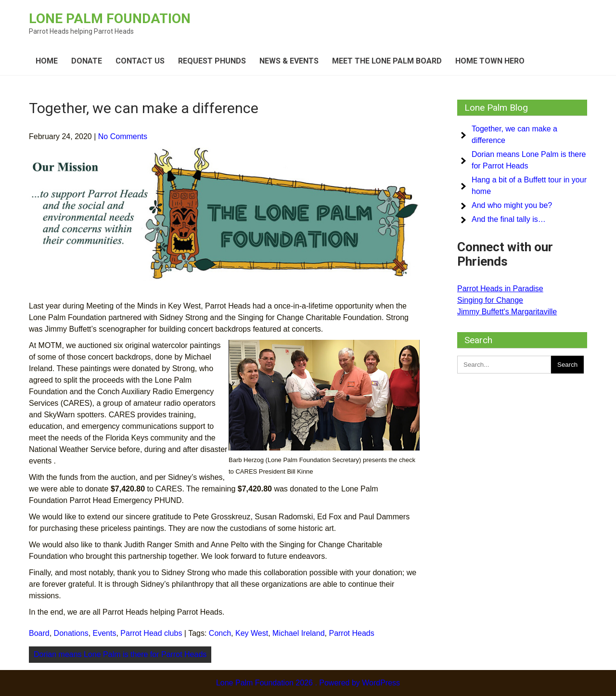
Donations (71, 633)
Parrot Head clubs (151, 633)
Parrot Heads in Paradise (500, 289)
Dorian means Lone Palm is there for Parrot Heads (120, 654)
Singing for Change (490, 300)
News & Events (289, 61)
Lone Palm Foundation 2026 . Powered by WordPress (308, 683)
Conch (220, 633)
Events (105, 633)
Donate (87, 61)
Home (47, 61)
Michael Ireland (299, 633)
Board (39, 633)
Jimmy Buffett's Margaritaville (507, 312)
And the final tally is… (509, 219)
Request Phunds (212, 61)
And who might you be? (512, 205)
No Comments (123, 136)
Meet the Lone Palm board (387, 61)
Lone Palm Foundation (110, 19)
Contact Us (140, 61)
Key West (252, 633)
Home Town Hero (490, 61)
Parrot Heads (351, 633)
